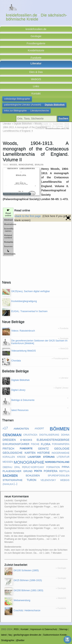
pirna (66, 467)
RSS (16, 629)
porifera (51, 471)
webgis (65, 480)
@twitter (20, 640)
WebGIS (36, 79)
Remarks (9, 242)
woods (13, 164)
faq (10, 635)
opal (17, 467)
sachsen (10, 475)
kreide (21, 457)
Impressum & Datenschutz (44, 629)
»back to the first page (28, 216)
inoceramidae (61, 453)
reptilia (64, 471)
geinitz (43, 448)
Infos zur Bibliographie (16, 111)
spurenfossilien (59, 475)
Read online (8, 213)
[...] (16, 484)
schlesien (33, 475)
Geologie (36, 36)
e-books (26, 439)
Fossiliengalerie (36, 43)
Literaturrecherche (40, 111)
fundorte (26, 448)
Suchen (63, 119)
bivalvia (39, 164)
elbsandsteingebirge (53, 439)
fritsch (9, 448)
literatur (63, 457)
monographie (26, 164)
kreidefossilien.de (36, 29)
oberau (8, 467)
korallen (9, 457)
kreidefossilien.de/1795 (57, 128)
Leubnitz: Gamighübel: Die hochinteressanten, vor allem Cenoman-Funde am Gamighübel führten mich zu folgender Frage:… (32, 504)
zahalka (8, 484)
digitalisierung (49, 434)
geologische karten (19, 452)
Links (36, 86)
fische (35, 444)
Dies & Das (36, 72)
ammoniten (21, 428)
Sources (8, 246)
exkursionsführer (16, 444)
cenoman (12, 434)
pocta (38, 471)
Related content (8, 236)
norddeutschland (57, 461)
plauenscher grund (18, 471)
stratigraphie (13, 480)
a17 (5, 428)
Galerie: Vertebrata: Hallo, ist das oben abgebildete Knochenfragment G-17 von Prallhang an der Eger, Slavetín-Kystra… (35, 536)
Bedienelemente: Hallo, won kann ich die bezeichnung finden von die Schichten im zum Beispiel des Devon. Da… (36, 550)
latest (4, 635)
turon (31, 480)
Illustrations (9, 224)
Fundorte (36, 58)
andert (39, 428)
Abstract (8, 220)
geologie (62, 448)
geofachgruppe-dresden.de (27, 635)
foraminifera (61, 444)
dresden (9, 439)
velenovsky (48, 480)
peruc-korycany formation (41, 467)
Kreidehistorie (36, 50)
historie (44, 452)
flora (46, 444)
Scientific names (9, 230)
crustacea (30, 434)
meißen (8, 461)
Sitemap (63, 629)
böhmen (60, 428)
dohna (65, 434)
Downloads (9, 252)
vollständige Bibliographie (17, 99)
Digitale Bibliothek (55, 105)
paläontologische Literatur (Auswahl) (23, 105)
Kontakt (36, 94)
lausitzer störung (41, 457)
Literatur (36, 63)
